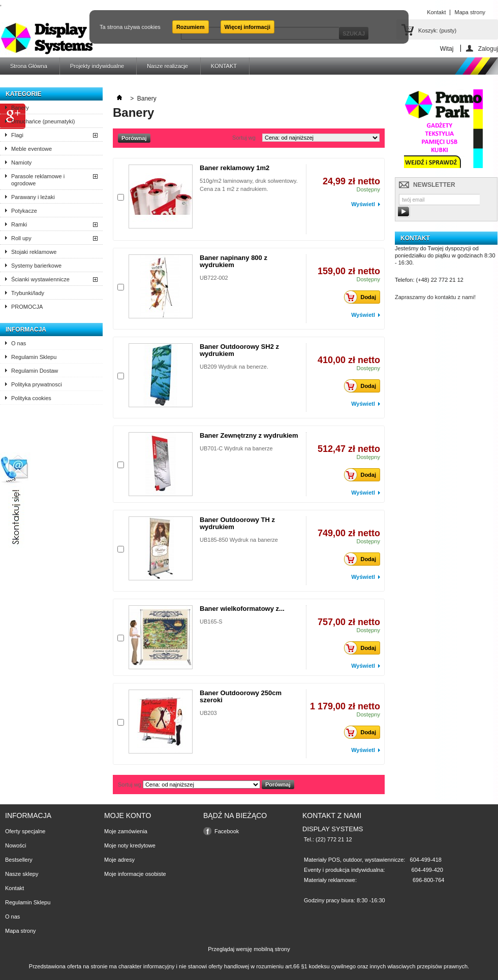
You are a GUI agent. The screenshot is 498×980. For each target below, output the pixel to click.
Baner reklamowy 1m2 (235, 168)
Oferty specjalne (25, 831)
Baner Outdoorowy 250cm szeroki (241, 696)
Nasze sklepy (22, 874)
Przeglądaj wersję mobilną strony (249, 949)
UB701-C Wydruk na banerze (236, 448)
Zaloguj (488, 48)
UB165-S (211, 622)
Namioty (21, 162)
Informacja (26, 330)
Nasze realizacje (167, 66)
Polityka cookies (31, 398)
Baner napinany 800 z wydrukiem (234, 261)
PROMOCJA (27, 307)
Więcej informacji (247, 27)
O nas (19, 343)
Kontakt (14, 888)
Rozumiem (191, 27)
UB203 (208, 713)
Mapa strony (21, 931)
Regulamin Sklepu (34, 357)
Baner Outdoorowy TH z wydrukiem (237, 523)
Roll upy (21, 238)
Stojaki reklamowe (34, 252)
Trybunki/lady (28, 293)
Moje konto (128, 815)
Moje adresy (119, 860)
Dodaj (363, 297)
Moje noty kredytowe (130, 845)
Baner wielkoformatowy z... (242, 609)
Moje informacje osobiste (135, 874)
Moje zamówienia (126, 831)
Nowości (16, 845)
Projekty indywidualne (97, 66)
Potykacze (24, 211)
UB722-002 (214, 278)
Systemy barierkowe (36, 266)
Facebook (227, 831)
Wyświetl (363, 204)
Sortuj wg (244, 138)
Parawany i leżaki (33, 197)
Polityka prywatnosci (37, 384)
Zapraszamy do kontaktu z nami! (435, 297)
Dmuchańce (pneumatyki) (43, 121)
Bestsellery (19, 860)
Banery (20, 108)
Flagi (17, 135)
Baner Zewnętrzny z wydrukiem (249, 435)
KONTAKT (224, 66)
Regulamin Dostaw (35, 371)
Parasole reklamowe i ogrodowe (38, 180)
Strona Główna (29, 66)
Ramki (19, 224)
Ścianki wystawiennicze (40, 279)
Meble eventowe (32, 149)
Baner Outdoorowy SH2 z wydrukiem (239, 350)
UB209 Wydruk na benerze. (234, 367)
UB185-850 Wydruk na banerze (239, 540)
